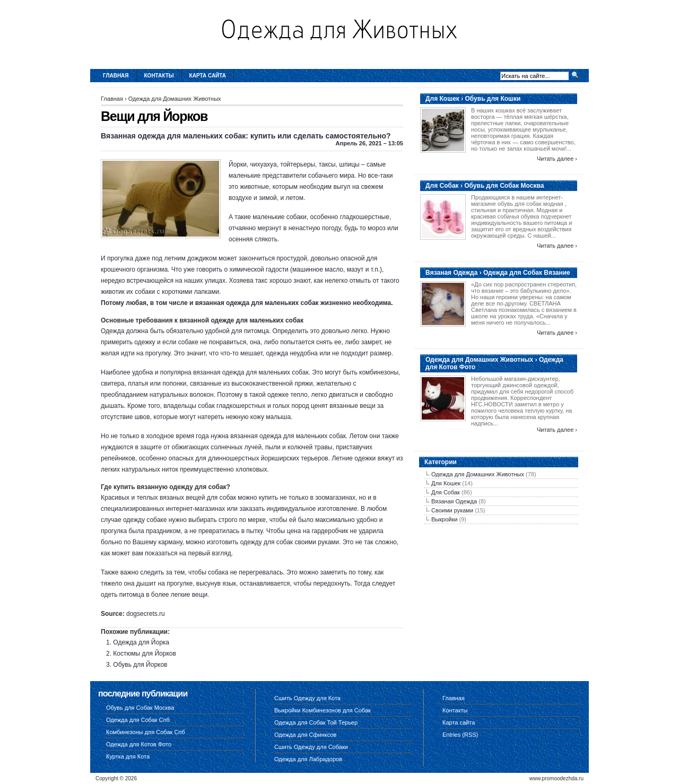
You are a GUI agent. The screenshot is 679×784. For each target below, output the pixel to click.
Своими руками (452, 510)
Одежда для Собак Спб (138, 720)
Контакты (159, 76)
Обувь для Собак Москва (140, 708)
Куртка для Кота (128, 756)
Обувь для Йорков (140, 665)
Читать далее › (557, 159)
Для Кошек (446, 483)
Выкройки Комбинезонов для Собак (323, 710)
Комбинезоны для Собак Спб (146, 732)
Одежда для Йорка (141, 642)
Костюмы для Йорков (144, 654)
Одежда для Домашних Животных (175, 99)
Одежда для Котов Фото (139, 744)
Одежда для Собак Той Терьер (316, 722)
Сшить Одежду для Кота (307, 698)
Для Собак (446, 492)
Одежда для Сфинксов (305, 735)
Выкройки (444, 519)
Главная (116, 76)
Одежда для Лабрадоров (308, 759)
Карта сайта (208, 76)
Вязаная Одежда (454, 501)
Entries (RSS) (460, 735)
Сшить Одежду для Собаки (311, 747)
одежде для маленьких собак (257, 320)
